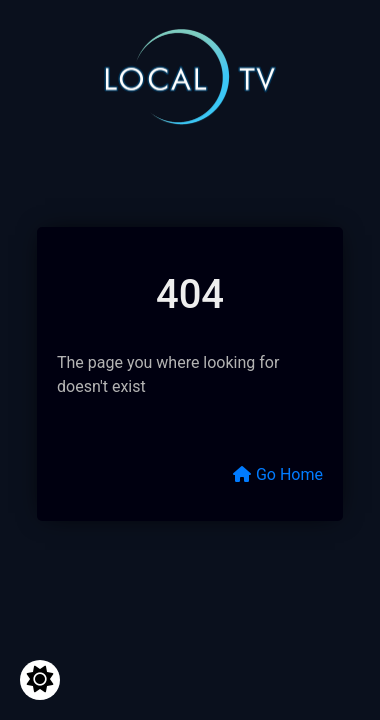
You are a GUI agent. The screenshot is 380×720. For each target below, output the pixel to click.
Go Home (277, 474)
